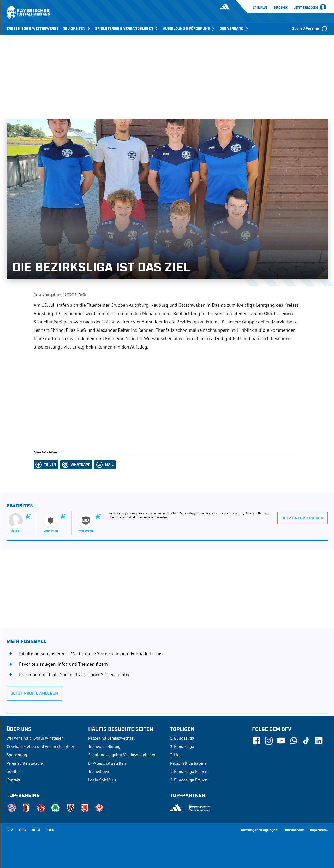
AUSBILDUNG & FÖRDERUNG (189, 29)
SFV (10, 830)
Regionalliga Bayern (188, 763)
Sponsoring (17, 755)
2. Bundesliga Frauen (189, 780)
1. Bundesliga (182, 738)
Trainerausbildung (104, 746)
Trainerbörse (99, 771)
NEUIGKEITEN (77, 29)
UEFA (36, 830)
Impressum (319, 830)
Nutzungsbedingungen (259, 830)
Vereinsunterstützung (25, 763)
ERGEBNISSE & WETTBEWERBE (32, 29)
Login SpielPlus (102, 780)
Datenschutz (294, 830)
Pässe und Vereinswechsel (111, 738)
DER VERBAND (234, 29)
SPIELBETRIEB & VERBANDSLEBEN (127, 29)
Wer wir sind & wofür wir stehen (35, 738)
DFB (22, 830)
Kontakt (13, 780)
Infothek (281, 8)
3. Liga (176, 755)
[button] (46, 465)
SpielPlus (260, 8)
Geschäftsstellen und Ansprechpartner (40, 746)
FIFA (50, 830)
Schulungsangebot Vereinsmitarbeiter (122, 755)
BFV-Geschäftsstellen (107, 763)
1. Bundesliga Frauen (189, 771)
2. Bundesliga (182, 746)
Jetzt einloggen (306, 8)
